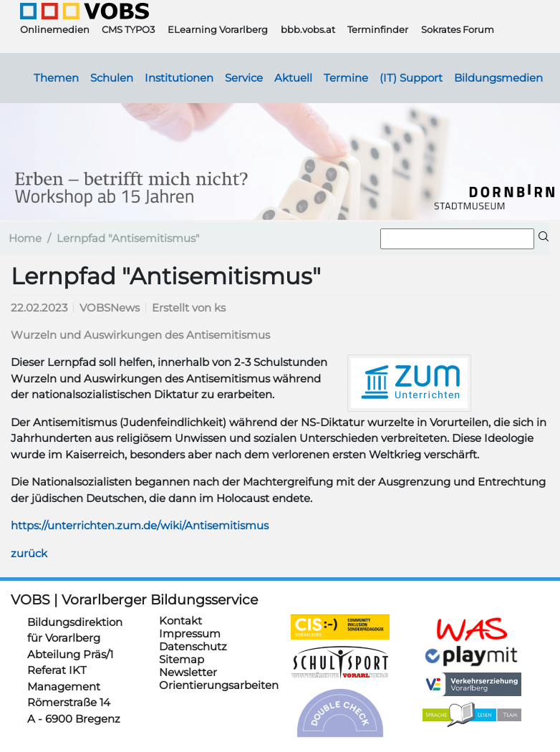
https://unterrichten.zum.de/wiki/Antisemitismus (140, 525)
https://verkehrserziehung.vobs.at (472, 684)
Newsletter (188, 672)
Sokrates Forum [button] (458, 30)
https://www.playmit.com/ (472, 655)
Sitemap (182, 659)
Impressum (190, 633)
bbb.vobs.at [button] (308, 30)
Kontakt (180, 621)
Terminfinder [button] (378, 30)
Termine (346, 78)
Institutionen (179, 78)
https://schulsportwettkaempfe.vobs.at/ (340, 662)
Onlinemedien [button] (55, 30)
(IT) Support (411, 78)
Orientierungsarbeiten (219, 685)
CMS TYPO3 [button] (128, 30)
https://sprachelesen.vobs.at (472, 715)
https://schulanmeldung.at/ (472, 629)
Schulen (112, 78)
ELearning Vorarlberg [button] (218, 30)
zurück (29, 553)
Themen (56, 78)
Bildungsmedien (498, 78)
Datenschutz (193, 646)
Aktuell (293, 78)
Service (244, 78)
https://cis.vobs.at (340, 627)
